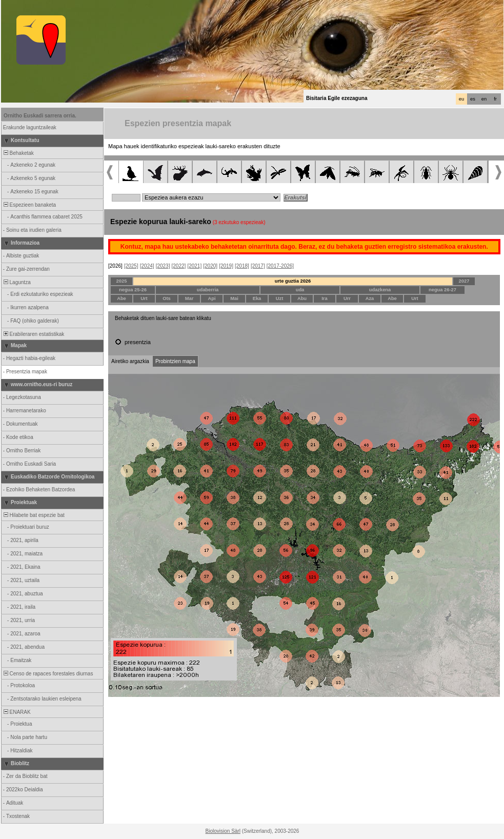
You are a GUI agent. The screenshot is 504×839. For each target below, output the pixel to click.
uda (300, 290)
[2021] (194, 266)
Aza (370, 298)
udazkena (380, 290)
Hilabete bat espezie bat (33, 515)
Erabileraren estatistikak (33, 334)
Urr (347, 298)
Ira (324, 298)
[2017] (258, 266)
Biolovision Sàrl (223, 831)
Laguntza (16, 282)
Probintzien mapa (175, 361)
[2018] (242, 266)
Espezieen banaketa (29, 205)
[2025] (131, 266)
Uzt (280, 298)
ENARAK (16, 712)
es (473, 99)
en (484, 99)
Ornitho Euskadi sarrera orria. (40, 116)
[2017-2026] (280, 266)
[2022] (179, 266)
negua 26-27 (442, 290)
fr (495, 99)
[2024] (147, 266)
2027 (464, 281)
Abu (302, 298)
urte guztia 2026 (293, 281)
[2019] (226, 266)
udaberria (208, 290)
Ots (167, 298)
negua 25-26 (133, 290)
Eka (257, 298)
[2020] (210, 266)
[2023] (163, 266)
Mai (234, 298)
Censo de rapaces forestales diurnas (47, 674)
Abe (122, 298)
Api (211, 298)
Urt (144, 298)
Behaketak (18, 153)
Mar (189, 298)
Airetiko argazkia (130, 361)
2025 (122, 281)
